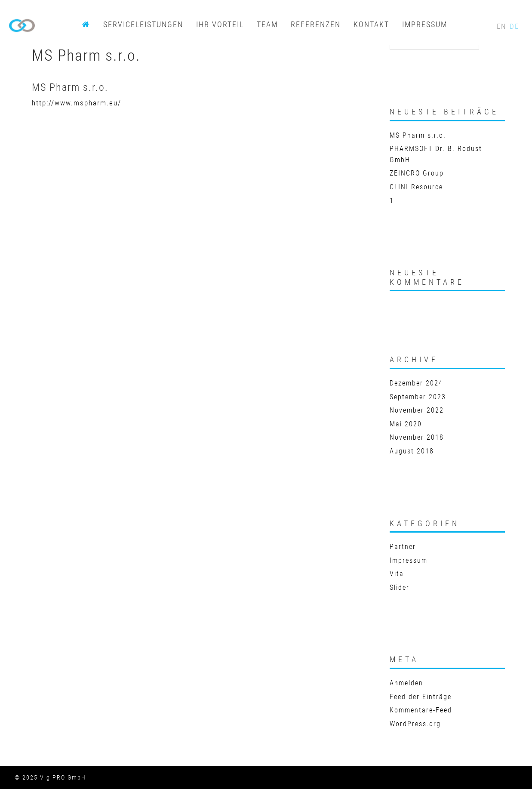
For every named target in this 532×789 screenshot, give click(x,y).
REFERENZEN (316, 24)
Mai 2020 (406, 424)
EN (503, 26)
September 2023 (418, 397)
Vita (397, 574)
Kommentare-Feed (421, 710)
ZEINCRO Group (417, 173)
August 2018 (412, 451)
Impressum (409, 560)
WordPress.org (415, 724)
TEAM (267, 24)
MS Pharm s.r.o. (418, 135)
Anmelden (406, 683)
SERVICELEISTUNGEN (143, 24)
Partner (403, 547)
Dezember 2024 (416, 383)
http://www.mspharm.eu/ (77, 103)
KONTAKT (371, 24)
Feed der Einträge (421, 697)
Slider (400, 587)
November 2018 (417, 437)
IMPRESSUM (425, 24)
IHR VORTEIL (220, 24)
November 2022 (417, 410)
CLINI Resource (416, 187)
